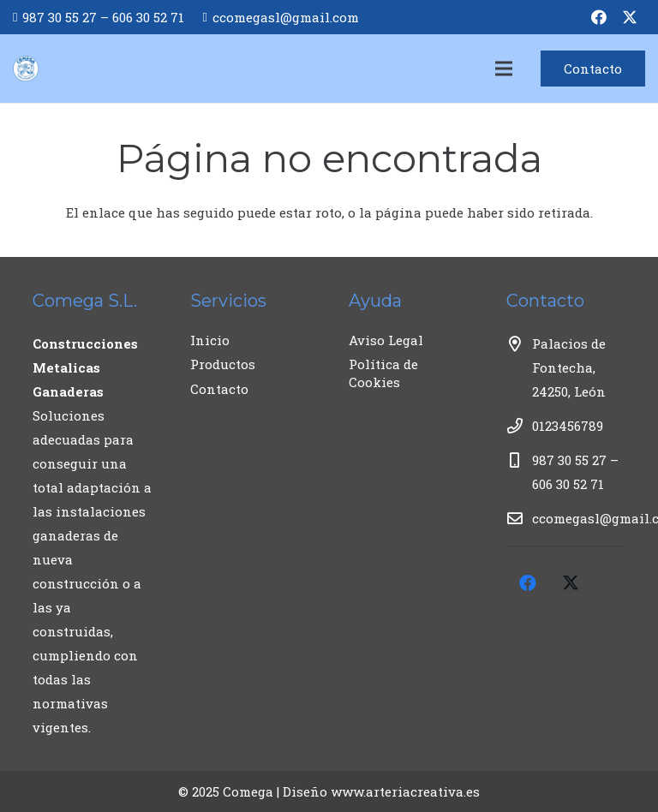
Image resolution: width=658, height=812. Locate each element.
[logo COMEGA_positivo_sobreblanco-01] (26, 69)
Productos (223, 364)
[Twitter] (630, 17)
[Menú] (504, 69)
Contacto (219, 389)
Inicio (210, 340)
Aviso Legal (386, 340)
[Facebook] (599, 17)
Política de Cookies (383, 373)
